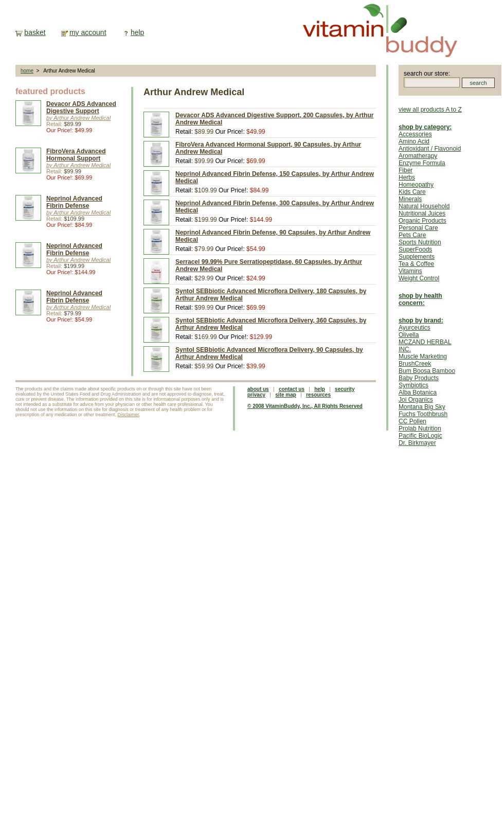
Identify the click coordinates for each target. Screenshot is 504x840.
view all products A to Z (430, 110)
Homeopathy (416, 185)
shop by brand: (421, 320)
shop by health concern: (420, 299)
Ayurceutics (415, 328)
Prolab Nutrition (420, 428)
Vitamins (410, 271)
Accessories (415, 134)
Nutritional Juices (422, 213)
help (137, 32)
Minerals (410, 199)
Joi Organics (416, 400)
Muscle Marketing (423, 356)
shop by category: (425, 127)
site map (286, 395)
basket (35, 32)
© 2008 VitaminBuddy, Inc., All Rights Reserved (305, 406)
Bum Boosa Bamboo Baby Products (427, 374)
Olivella (409, 335)
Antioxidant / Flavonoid (430, 149)
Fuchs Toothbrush (423, 414)
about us (258, 389)
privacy (256, 395)
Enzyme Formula (422, 163)
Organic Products (422, 221)
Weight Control (419, 278)
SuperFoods (415, 249)
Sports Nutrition (420, 242)
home (27, 71)
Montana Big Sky (422, 407)
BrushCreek (415, 364)
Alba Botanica (418, 392)
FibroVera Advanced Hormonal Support (76, 155)
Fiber (406, 170)
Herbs (407, 177)
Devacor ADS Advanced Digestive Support (81, 108)
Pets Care (412, 235)
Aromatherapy (418, 156)
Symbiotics (413, 385)
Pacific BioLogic (420, 436)
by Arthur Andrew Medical (78, 118)
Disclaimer (129, 415)
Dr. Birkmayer (417, 443)
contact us (292, 389)
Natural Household (424, 206)
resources (318, 395)
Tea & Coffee (416, 264)
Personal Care (418, 228)
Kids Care (412, 192)
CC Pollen (412, 421)
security (345, 389)
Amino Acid (414, 141)
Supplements (417, 257)
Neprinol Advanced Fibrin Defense (74, 202)
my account (88, 32)
